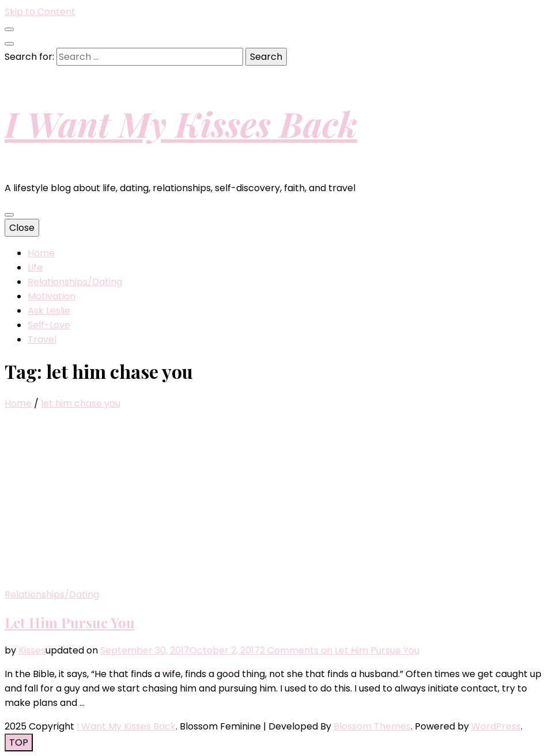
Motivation (52, 296)
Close (22, 228)
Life (35, 267)
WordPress (496, 726)
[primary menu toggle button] (9, 215)
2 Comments (340, 650)
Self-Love (49, 325)
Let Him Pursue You (70, 622)
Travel (42, 339)
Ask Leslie (49, 311)
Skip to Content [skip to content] (40, 12)
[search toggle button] (9, 44)
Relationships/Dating (75, 282)
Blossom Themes (372, 726)
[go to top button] (19, 742)
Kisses (32, 650)
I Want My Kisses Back (181, 123)
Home (41, 253)
